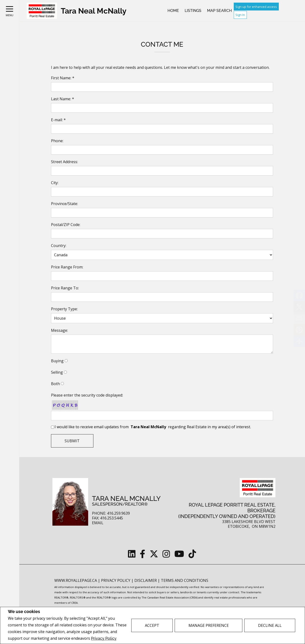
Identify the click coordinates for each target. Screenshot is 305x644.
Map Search (219, 11)
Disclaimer (146, 580)
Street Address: (64, 162)
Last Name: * (63, 99)
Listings (193, 11)
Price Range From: (67, 267)
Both (55, 384)
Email (98, 523)
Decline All (270, 625)
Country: (59, 246)
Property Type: (64, 309)
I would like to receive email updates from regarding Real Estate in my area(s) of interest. (153, 427)
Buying (57, 361)
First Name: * (63, 78)
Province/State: (64, 204)
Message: (59, 330)
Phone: (57, 141)
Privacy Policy (104, 638)
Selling (57, 372)
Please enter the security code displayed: (87, 395)
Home (173, 11)
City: (55, 183)
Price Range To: (65, 288)
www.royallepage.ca (76, 580)
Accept (152, 625)
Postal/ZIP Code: (66, 225)
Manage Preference (209, 625)
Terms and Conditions (185, 580)
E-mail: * (58, 120)
